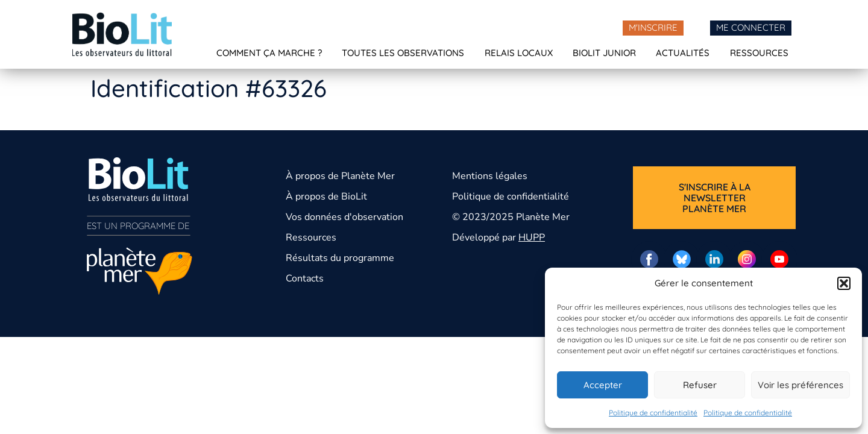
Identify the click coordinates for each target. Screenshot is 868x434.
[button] (844, 283)
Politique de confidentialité (653, 413)
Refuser (700, 385)
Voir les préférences (800, 385)
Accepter (603, 385)
